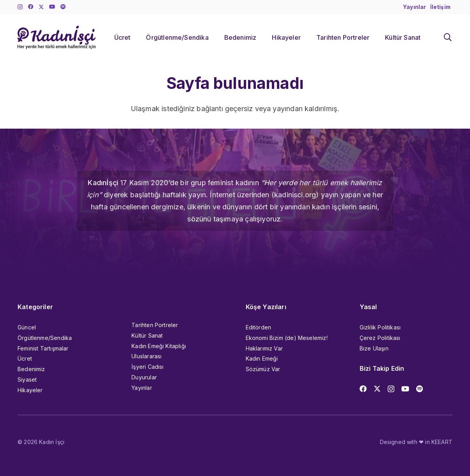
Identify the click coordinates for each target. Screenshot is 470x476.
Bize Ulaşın (374, 348)
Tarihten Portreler (155, 325)
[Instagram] (20, 7)
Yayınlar (142, 388)
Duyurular (144, 377)
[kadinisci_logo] (57, 37)
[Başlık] (63, 7)
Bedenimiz (31, 369)
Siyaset (27, 380)
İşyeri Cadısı (147, 367)
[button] (448, 37)
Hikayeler (30, 390)
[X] (41, 7)
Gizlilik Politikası (380, 327)
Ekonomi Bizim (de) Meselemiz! (287, 338)
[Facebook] (31, 7)
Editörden (259, 327)
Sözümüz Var (263, 369)
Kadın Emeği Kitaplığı (159, 346)
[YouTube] (52, 7)
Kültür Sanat (147, 335)
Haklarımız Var (264, 348)
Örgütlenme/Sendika (45, 338)
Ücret (25, 358)
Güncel (27, 327)
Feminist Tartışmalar (43, 348)
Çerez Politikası (380, 338)
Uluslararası (146, 356)
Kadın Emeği (262, 358)
